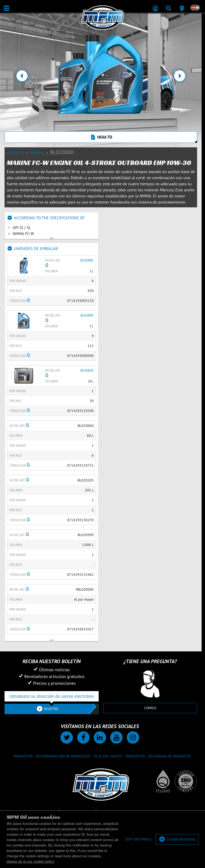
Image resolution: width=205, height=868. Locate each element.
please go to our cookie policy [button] (30, 862)
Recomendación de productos (63, 756)
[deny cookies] (138, 839)
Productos (23, 756)
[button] (22, 78)
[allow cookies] (177, 839)
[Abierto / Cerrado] (6, 8)
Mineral (40, 153)
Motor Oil (18, 153)
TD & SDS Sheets (108, 756)
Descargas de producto (169, 756)
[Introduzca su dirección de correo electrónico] (52, 696)
